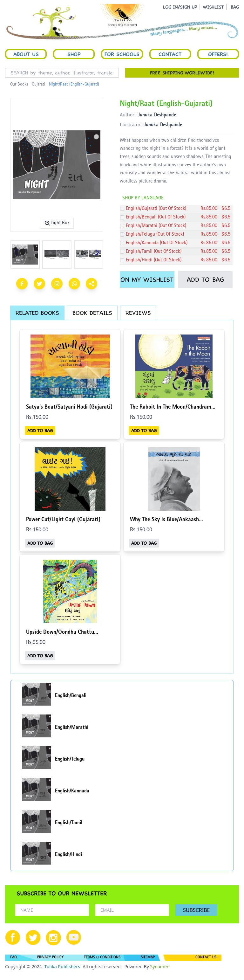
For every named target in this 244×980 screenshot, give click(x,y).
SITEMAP (148, 958)
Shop (74, 54)
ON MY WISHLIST (147, 280)
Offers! (218, 54)
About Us (26, 54)
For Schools (122, 54)
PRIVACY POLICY (50, 958)
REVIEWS (138, 313)
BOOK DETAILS (92, 313)
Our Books (19, 85)
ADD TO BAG (205, 280)
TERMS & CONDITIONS (102, 958)
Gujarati (38, 85)
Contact (170, 54)
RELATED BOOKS (37, 313)
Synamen (160, 966)
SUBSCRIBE (196, 910)
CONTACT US (206, 958)
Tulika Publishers (62, 966)
